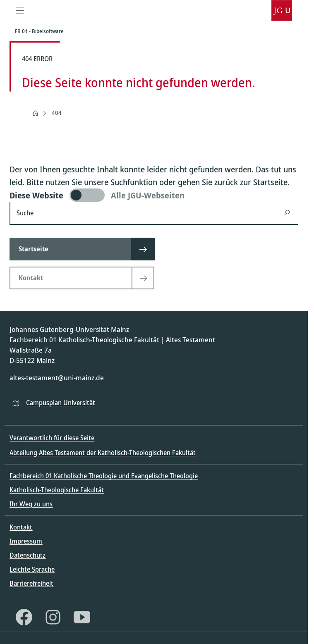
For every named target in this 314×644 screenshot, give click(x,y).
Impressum (26, 541)
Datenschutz (28, 555)
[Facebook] (24, 617)
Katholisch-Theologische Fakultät (57, 490)
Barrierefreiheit (31, 583)
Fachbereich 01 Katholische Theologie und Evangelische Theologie (104, 476)
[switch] (154, 195)
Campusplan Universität (61, 403)
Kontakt (21, 527)
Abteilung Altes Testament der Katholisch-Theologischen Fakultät (103, 453)
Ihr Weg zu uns (31, 504)
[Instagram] (53, 617)
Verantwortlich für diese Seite (52, 438)
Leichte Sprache (32, 569)
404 (57, 113)
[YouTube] (82, 617)
